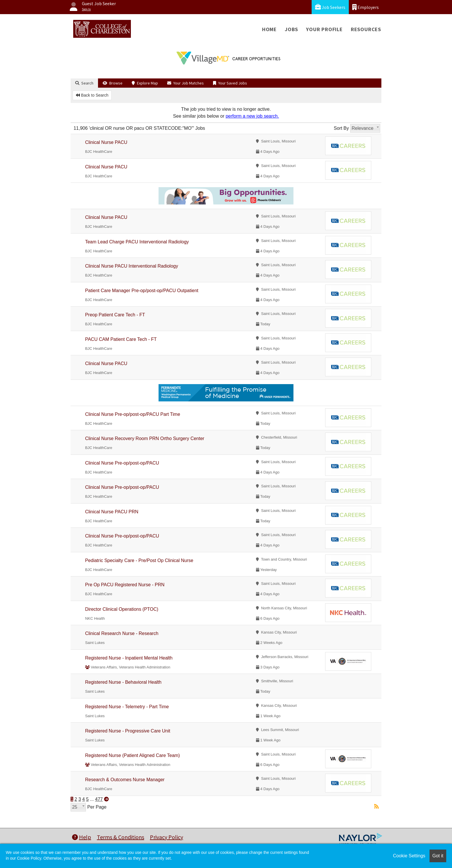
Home (269, 29)
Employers (366, 7)
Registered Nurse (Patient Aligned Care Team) (132, 755)
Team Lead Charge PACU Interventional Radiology (137, 242)
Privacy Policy (166, 837)
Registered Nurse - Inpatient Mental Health (129, 658)
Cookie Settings (409, 856)
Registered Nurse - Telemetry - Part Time (127, 707)
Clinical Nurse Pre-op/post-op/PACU (122, 463)
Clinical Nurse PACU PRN (112, 512)
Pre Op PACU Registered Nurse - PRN (125, 585)
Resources (366, 29)
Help (82, 837)
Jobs (291, 29)
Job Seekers (330, 7)
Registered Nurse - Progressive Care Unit (128, 731)
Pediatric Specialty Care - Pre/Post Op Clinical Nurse (139, 560)
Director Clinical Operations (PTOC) (122, 609)
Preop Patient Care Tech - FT (115, 315)
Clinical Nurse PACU (106, 142)
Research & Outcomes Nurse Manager (125, 780)
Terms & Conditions (120, 837)
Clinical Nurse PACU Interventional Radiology (132, 266)
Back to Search (92, 95)
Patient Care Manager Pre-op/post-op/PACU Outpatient (142, 291)
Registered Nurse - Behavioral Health (123, 682)
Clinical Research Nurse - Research (122, 633)
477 (99, 799)
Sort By (341, 128)
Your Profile (324, 29)
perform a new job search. (252, 116)
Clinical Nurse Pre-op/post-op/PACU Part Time (133, 414)
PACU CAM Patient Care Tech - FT (121, 339)
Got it (438, 856)
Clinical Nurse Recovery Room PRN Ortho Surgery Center (145, 438)
